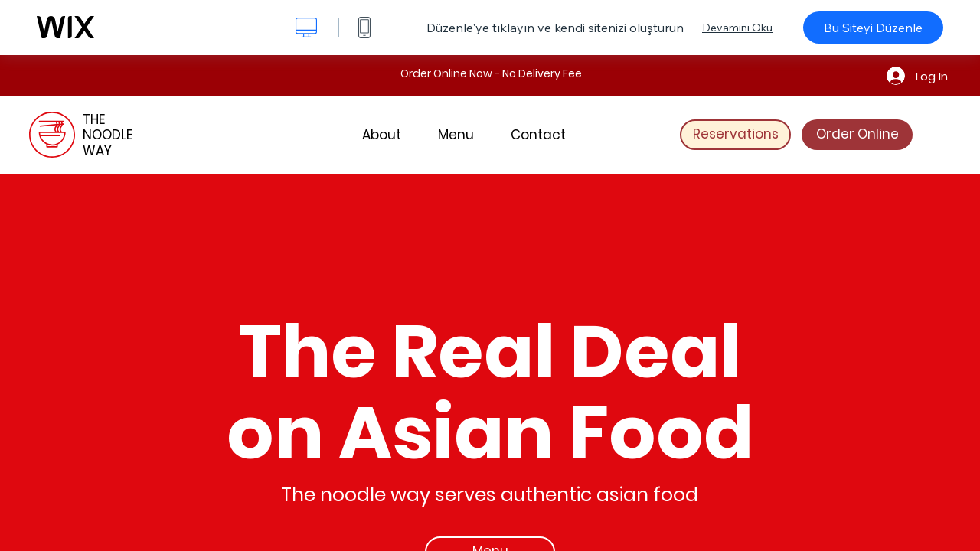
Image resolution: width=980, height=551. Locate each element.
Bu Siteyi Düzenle (873, 28)
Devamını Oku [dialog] (737, 28)
